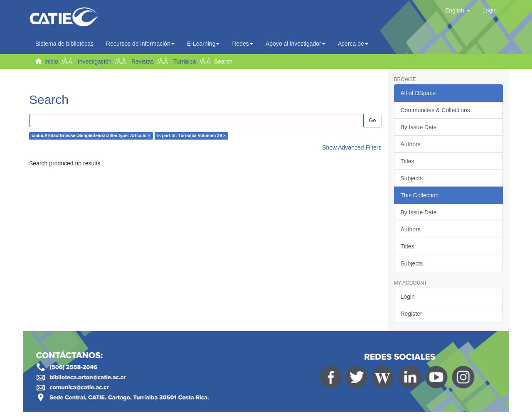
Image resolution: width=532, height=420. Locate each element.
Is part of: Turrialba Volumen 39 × (191, 136)
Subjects (412, 178)
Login (408, 297)
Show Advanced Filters (352, 147)
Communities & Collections (435, 110)
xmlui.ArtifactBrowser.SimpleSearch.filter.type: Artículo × (91, 136)
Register (411, 314)
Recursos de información (140, 44)
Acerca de (353, 44)
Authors (411, 144)
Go (372, 120)
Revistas (143, 61)
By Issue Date (419, 127)
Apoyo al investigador (296, 44)
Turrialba (185, 61)
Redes (242, 44)
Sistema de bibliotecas (64, 44)
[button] (458, 10)
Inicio (51, 61)
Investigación (95, 61)
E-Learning (203, 44)
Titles (408, 161)
